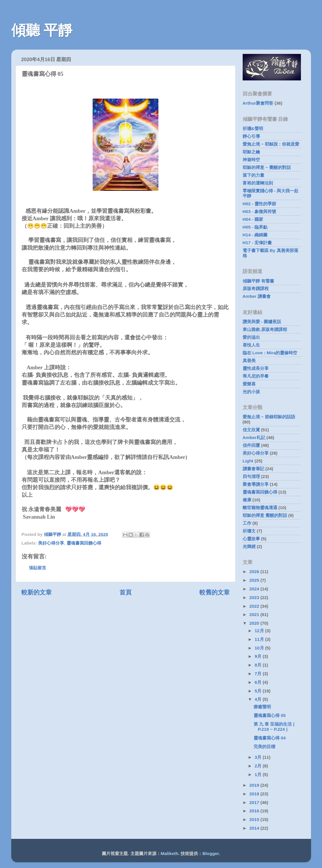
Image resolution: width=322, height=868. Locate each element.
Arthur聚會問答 (258, 103)
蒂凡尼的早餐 (256, 376)
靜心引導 (251, 136)
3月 (259, 757)
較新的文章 (36, 592)
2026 (255, 572)
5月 (259, 691)
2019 (255, 785)
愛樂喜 (249, 384)
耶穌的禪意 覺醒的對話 (265, 515)
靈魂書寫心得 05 (270, 715)
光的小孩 (251, 392)
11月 (260, 639)
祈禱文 (249, 531)
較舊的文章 (215, 592)
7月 (259, 674)
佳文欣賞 (251, 430)
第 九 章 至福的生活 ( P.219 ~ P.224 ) (274, 727)
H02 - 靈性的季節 (260, 204)
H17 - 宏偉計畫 (257, 243)
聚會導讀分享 (256, 484)
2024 (255, 589)
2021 (255, 614)
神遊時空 (251, 160)
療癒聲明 (262, 707)
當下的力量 (253, 175)
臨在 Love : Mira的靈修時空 (270, 353)
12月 (260, 631)
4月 (259, 699)
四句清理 (251, 476)
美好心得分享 (51, 543)
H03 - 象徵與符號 (260, 211)
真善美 (249, 360)
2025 (255, 580)
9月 (259, 656)
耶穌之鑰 (251, 152)
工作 (247, 523)
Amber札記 (254, 437)
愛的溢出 (251, 337)
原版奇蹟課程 (256, 288)
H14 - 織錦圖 (255, 235)
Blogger (211, 853)
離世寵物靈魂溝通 (260, 508)
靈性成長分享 (256, 368)
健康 (247, 500)
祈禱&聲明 (253, 128)
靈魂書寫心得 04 (270, 738)
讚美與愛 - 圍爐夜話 (262, 322)
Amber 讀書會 (257, 296)
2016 (255, 811)
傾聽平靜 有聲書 (258, 281)
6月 (259, 682)
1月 (259, 774)
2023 (255, 597)
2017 (255, 802)
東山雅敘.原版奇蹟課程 (265, 329)
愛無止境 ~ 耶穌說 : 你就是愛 (271, 144)
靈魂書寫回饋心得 (84, 543)
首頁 (126, 592)
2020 (255, 623)
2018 (255, 794)
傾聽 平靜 (42, 30)
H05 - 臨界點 (255, 227)
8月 (259, 665)
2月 (259, 766)
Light (248, 461)
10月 (260, 648)
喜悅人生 (251, 345)
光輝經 (249, 546)
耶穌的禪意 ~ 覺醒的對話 (267, 167)
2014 (255, 828)
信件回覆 (251, 445)
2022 (255, 606)
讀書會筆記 (253, 469)
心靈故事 (251, 539)
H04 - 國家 (253, 219)
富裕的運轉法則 (258, 183)
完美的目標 (264, 746)
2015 (255, 819)
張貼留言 (38, 568)
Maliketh (170, 853)
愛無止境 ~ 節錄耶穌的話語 (269, 417)
